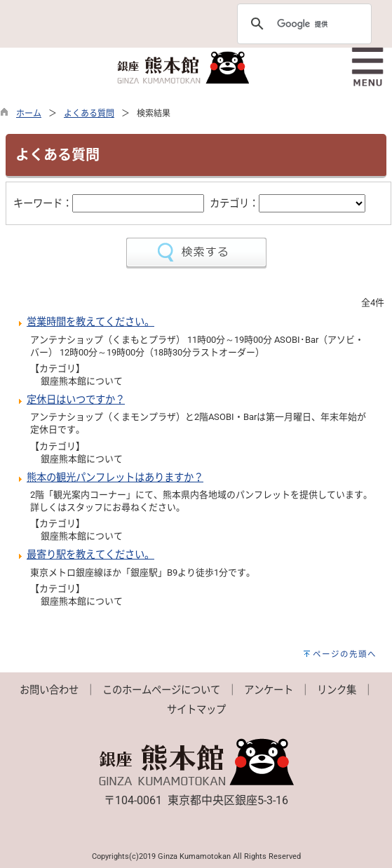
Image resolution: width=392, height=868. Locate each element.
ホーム (29, 114)
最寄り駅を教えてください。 (90, 555)
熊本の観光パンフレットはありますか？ (115, 478)
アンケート (269, 690)
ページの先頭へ (345, 654)
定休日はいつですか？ (76, 400)
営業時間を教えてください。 (90, 322)
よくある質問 (89, 114)
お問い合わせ (49, 690)
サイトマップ (196, 710)
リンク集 (337, 690)
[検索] (302, 24)
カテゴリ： (234, 204)
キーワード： (43, 204)
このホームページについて (161, 690)
